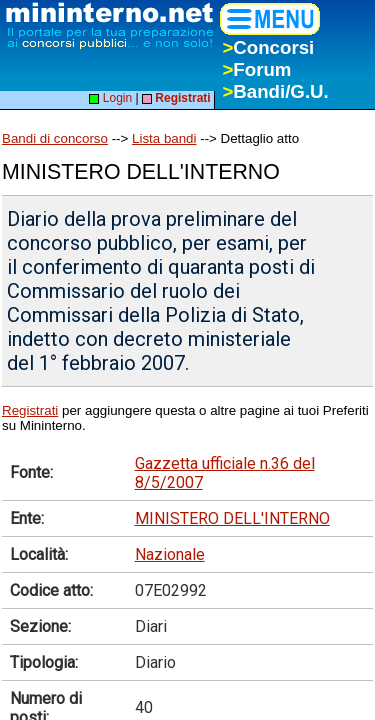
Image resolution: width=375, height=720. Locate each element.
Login (110, 98)
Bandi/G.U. (275, 91)
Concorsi (268, 47)
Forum (256, 69)
